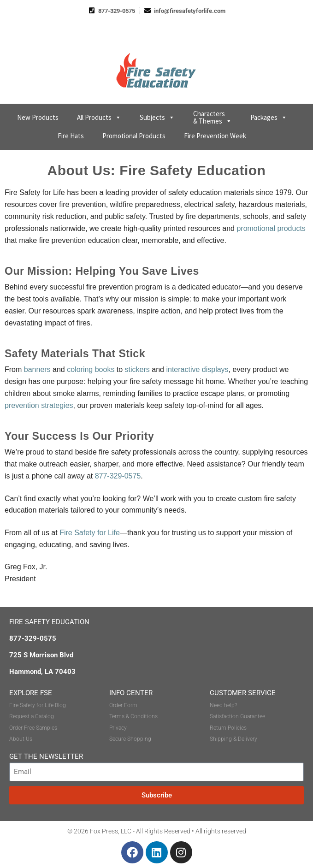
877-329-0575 (118, 476)
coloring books (91, 369)
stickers (137, 369)
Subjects (157, 118)
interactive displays (197, 369)
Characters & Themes (213, 117)
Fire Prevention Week (215, 136)
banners (37, 369)
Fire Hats (71, 136)
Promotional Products (134, 136)
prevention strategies (39, 405)
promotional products (271, 228)
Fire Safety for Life (90, 533)
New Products (38, 117)
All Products (99, 118)
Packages (269, 118)
